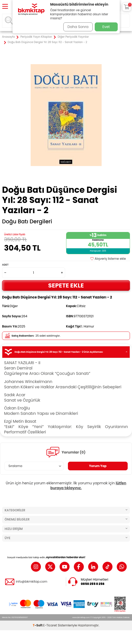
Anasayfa (8, 37)
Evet (106, 27)
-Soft (38, 625)
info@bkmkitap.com (32, 582)
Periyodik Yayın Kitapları (36, 37)
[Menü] (5, 7)
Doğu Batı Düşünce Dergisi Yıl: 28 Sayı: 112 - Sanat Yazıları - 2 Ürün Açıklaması (66, 352)
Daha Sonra (78, 27)
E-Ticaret (50, 625)
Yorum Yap (98, 466)
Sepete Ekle (66, 285)
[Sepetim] (127, 7)
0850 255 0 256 (93, 584)
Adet (5, 265)
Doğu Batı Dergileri (27, 222)
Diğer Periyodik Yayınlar (73, 37)
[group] (66, 115)
